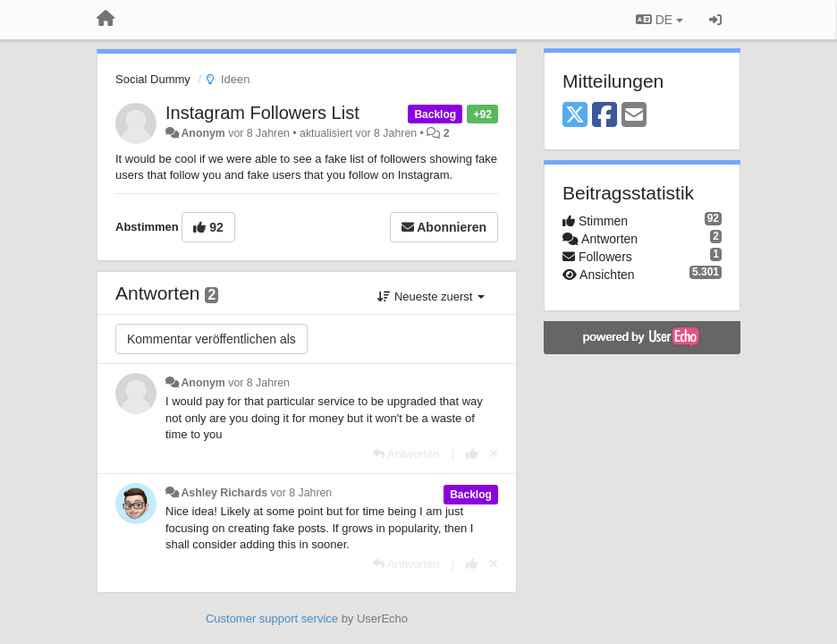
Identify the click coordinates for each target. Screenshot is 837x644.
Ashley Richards (224, 493)
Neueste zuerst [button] (431, 297)
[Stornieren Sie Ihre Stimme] (494, 454)
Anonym (203, 133)
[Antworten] (406, 454)
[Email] (634, 116)
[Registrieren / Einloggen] (715, 20)
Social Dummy (153, 79)
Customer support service (272, 619)
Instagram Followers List (262, 113)
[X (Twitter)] (575, 116)
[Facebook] (604, 116)
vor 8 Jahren (259, 383)
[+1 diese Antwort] (472, 454)
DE (659, 20)
